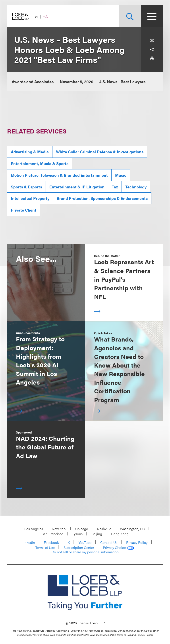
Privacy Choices (118, 548)
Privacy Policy (137, 542)
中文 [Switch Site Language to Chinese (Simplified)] (45, 16)
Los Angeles (34, 529)
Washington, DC (132, 529)
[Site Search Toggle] (130, 16)
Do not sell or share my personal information (85, 552)
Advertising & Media (30, 152)
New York (59, 529)
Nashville (104, 529)
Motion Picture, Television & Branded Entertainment (59, 175)
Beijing (97, 534)
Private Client (24, 210)
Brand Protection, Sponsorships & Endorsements (102, 198)
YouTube (85, 542)
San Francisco (52, 534)
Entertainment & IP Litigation (77, 187)
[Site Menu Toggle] (152, 16)
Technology (136, 187)
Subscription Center (79, 547)
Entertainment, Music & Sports (40, 163)
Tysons (77, 534)
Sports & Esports (26, 187)
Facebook (51, 542)
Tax (115, 187)
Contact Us (109, 542)
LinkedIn (28, 542)
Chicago (82, 529)
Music (121, 175)
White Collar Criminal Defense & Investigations (100, 152)
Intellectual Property (30, 198)
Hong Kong (120, 534)
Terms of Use (45, 547)
